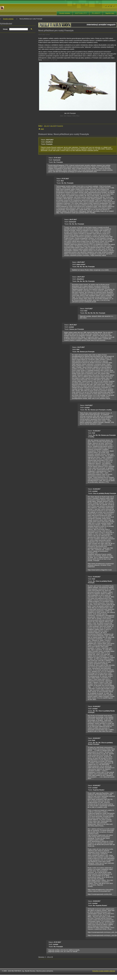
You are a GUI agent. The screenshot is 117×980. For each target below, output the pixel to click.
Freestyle (60, 126)
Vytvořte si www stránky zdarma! (104, 971)
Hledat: (5, 29)
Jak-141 (46, 126)
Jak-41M (53, 126)
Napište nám (110, 13)
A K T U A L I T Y (81, 13)
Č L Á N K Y (96, 13)
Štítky (40, 126)
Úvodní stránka (65, 13)
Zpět (42, 129)
